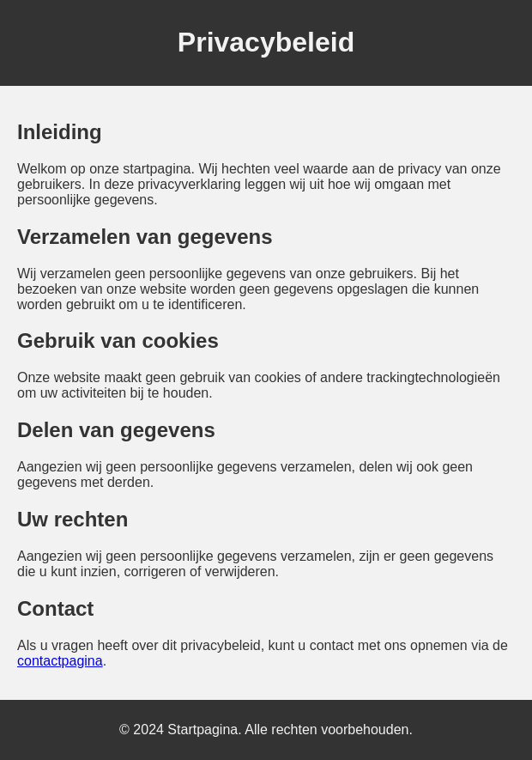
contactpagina (60, 661)
